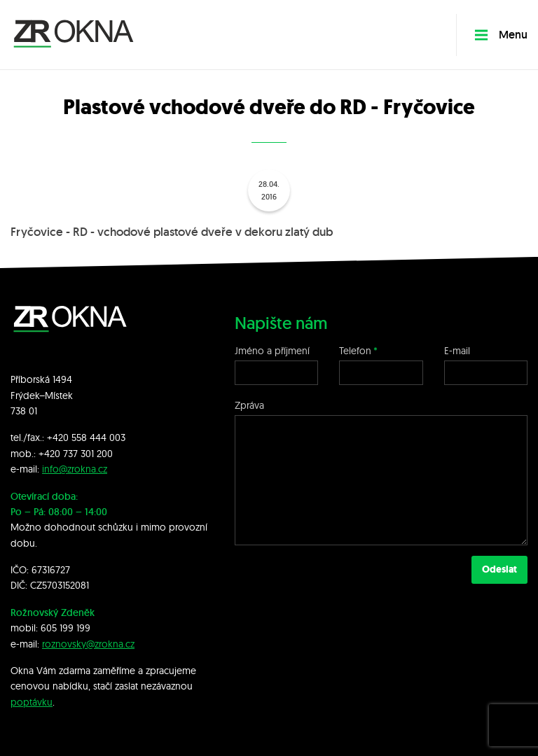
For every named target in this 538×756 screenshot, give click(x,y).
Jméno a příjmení (272, 351)
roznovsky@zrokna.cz (88, 644)
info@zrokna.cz (75, 469)
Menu (501, 35)
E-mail (457, 351)
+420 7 (53, 454)
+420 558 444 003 (86, 437)
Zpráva (249, 405)
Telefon (355, 351)
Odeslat (499, 569)
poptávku (32, 702)
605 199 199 (65, 628)
